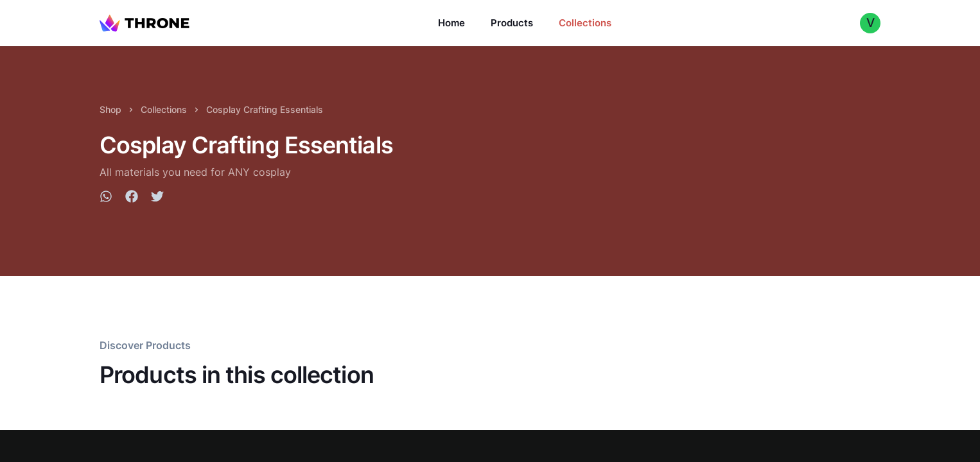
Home (451, 23)
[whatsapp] (106, 198)
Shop (110, 109)
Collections (585, 23)
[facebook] (132, 198)
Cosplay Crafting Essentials (265, 109)
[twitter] (157, 198)
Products (512, 23)
